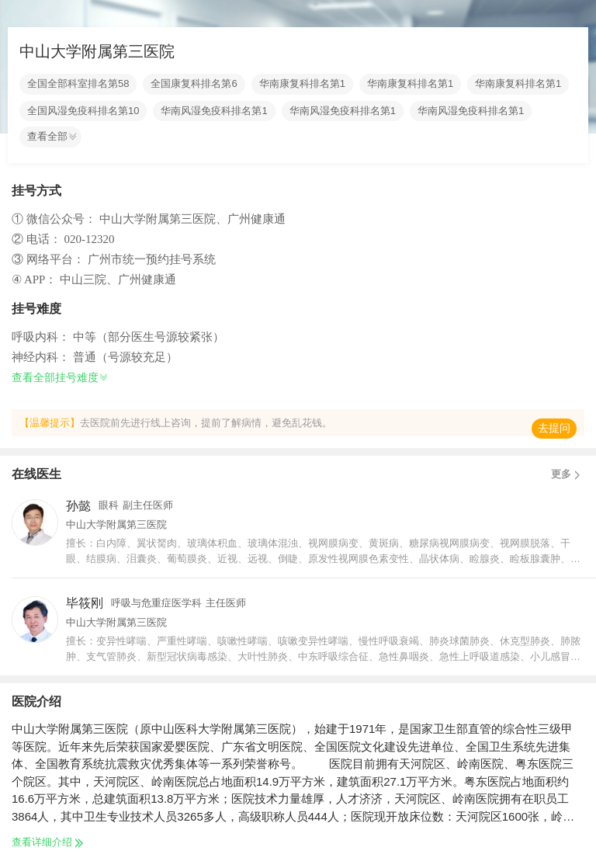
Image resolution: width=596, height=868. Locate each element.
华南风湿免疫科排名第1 (214, 111)
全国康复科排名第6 (194, 84)
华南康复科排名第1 (302, 84)
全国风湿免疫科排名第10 (83, 111)
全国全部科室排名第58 (78, 84)
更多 (568, 474)
